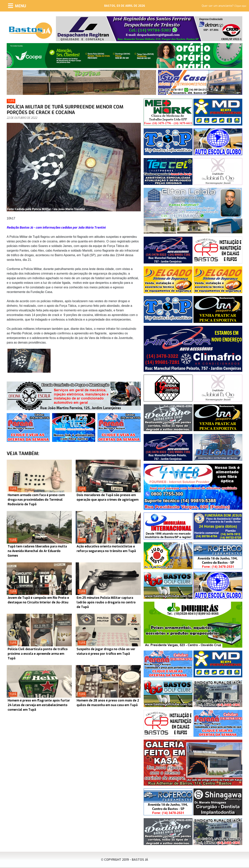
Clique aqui (240, 6)
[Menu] (17, 6)
